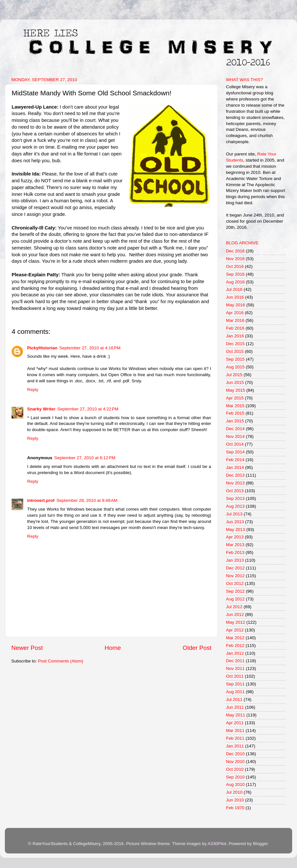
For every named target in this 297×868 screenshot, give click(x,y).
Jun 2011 (235, 707)
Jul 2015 (234, 375)
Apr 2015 (235, 398)
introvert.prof (41, 500)
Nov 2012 (235, 576)
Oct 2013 (235, 491)
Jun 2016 (235, 297)
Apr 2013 (235, 537)
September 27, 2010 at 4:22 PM (88, 409)
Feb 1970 (235, 808)
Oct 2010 (235, 769)
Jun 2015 (235, 382)
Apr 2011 (235, 723)
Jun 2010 (235, 800)
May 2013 (236, 529)
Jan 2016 (235, 336)
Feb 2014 (235, 460)
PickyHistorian (42, 348)
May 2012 (236, 622)
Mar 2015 (235, 406)
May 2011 (236, 715)
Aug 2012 (235, 599)
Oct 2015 (235, 351)
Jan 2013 (235, 560)
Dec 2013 (235, 475)
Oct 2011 (235, 676)
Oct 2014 (235, 444)
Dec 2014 (235, 429)
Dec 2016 (235, 251)
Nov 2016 (235, 259)
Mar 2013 (235, 545)
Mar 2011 (235, 730)
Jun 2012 (235, 614)
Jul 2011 (234, 699)
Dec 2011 (235, 661)
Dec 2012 (235, 568)
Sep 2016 (235, 274)
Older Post (197, 648)
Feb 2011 (235, 738)
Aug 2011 (235, 692)
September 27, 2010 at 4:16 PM (90, 348)
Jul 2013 (234, 514)
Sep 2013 (235, 498)
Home (113, 648)
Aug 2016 (235, 282)
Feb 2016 (235, 328)
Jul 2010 (234, 792)
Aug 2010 (235, 784)
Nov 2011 (235, 668)
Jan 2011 (235, 746)
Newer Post (27, 648)
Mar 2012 (235, 638)
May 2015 (236, 390)
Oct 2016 (235, 266)
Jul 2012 (234, 607)
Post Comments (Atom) (61, 661)
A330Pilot (217, 844)
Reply (33, 390)
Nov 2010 (235, 762)
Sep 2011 (235, 684)
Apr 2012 (235, 630)
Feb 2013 (235, 552)
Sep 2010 (235, 777)
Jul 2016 (234, 289)
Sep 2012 (235, 591)
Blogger (260, 844)
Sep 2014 (235, 452)
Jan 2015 (235, 421)
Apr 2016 (235, 313)
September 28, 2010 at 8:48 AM (87, 500)
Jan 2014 (235, 467)
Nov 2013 (235, 483)
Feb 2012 (235, 646)
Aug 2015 (235, 367)
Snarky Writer (41, 409)
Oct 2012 (235, 583)
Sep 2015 (235, 359)
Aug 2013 (235, 506)
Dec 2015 (235, 344)
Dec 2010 (235, 754)
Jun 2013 (235, 522)
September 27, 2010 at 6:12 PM (85, 458)
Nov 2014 (235, 436)
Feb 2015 (235, 413)
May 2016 (236, 305)
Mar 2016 (235, 320)
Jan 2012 (235, 653)
